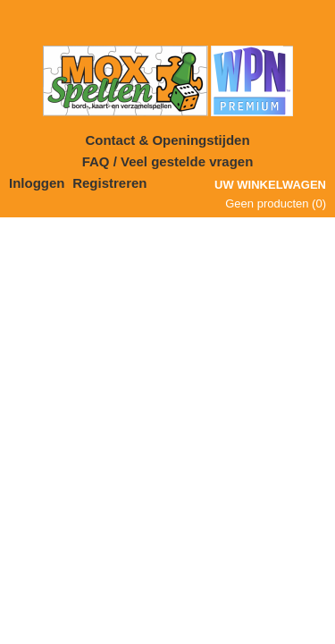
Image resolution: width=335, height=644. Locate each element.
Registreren (109, 183)
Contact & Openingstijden (167, 140)
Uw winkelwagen (270, 185)
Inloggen (37, 183)
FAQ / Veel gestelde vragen (168, 161)
